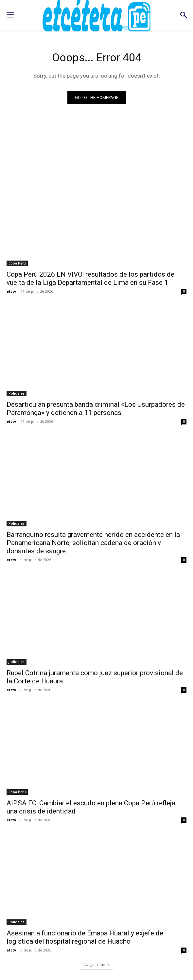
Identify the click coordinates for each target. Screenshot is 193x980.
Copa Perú (17, 263)
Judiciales (17, 662)
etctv (11, 291)
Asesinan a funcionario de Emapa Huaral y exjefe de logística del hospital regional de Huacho (85, 937)
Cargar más (96, 964)
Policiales (17, 393)
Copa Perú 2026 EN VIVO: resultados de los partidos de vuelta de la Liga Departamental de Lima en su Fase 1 (90, 278)
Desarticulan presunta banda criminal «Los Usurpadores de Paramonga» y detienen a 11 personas (96, 409)
